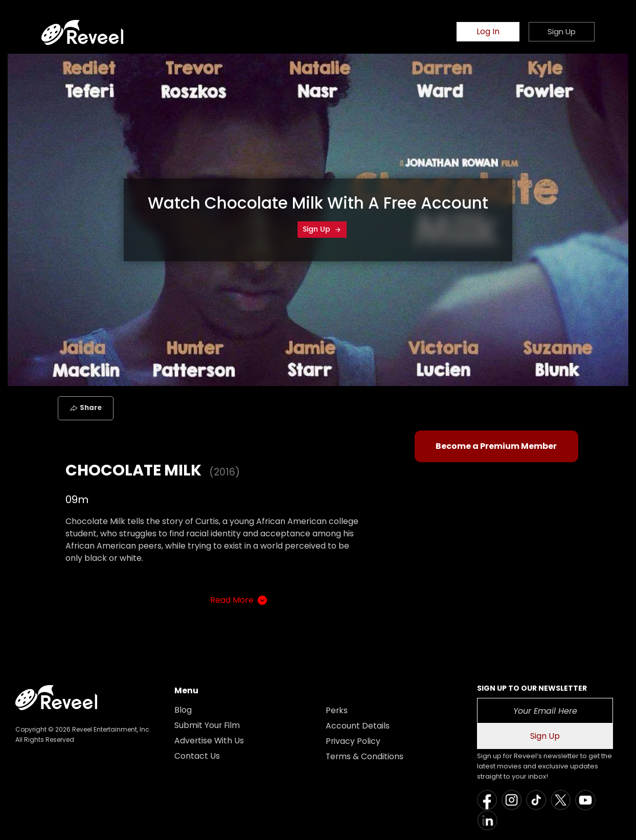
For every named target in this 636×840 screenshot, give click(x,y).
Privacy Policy (353, 741)
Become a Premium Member (496, 446)
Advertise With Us (210, 741)
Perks (337, 710)
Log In (488, 32)
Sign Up (322, 229)
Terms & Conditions (365, 756)
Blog (183, 710)
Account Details (358, 726)
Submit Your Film (208, 725)
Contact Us (197, 756)
